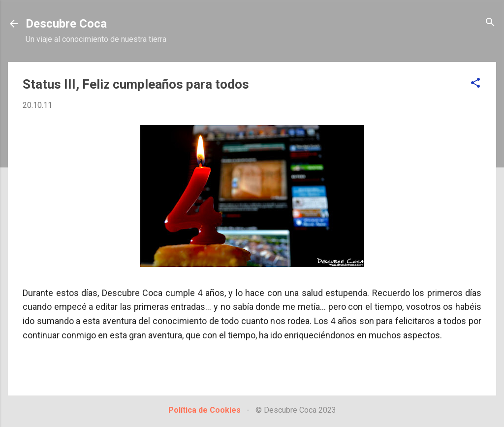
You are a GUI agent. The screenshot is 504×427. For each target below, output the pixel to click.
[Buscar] (490, 23)
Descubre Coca (66, 24)
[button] (475, 83)
